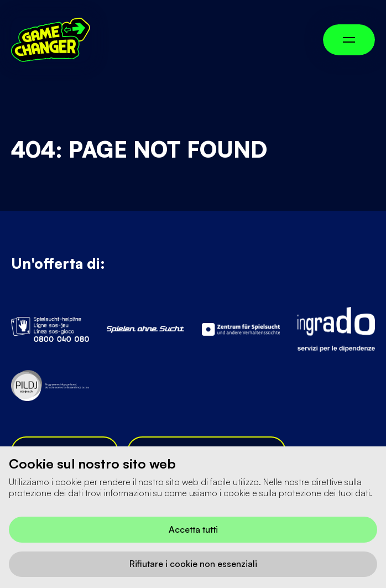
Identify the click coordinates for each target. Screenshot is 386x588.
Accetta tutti (193, 529)
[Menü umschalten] (349, 40)
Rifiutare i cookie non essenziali (193, 564)
